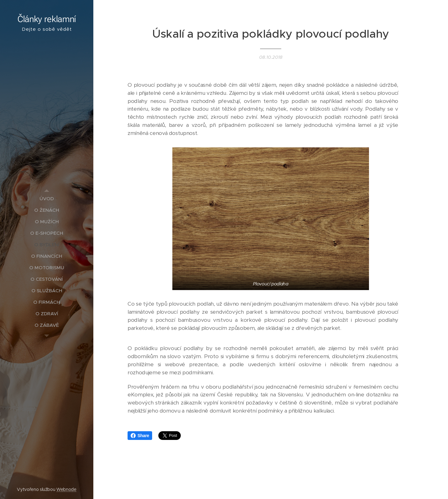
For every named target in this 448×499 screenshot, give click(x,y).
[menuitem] (47, 199)
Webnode (66, 489)
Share (140, 436)
